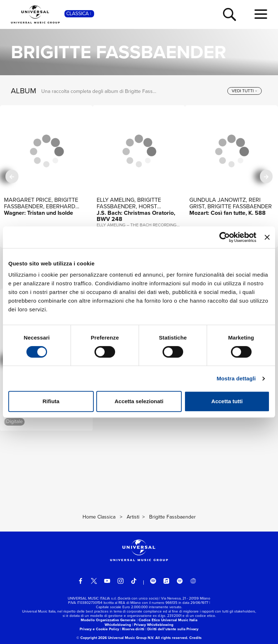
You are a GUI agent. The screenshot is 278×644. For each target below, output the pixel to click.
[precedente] (12, 176)
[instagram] (121, 581)
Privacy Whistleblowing (154, 625)
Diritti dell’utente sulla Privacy (173, 629)
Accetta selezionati (139, 401)
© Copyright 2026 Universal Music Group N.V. (115, 638)
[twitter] (94, 581)
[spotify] (153, 581)
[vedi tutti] (245, 91)
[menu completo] (261, 14)
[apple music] (167, 581)
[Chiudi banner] (267, 237)
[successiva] (266, 176)
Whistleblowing (118, 625)
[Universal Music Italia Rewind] (193, 581)
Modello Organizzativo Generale (108, 620)
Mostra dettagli (236, 378)
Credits (195, 638)
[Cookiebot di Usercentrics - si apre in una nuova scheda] (225, 237)
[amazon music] (180, 581)
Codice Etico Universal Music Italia (168, 620)
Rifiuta (51, 401)
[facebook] (81, 581)
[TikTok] (134, 581)
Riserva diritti (133, 629)
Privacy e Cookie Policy (99, 629)
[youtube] (107, 581)
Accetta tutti (227, 401)
